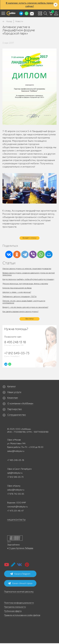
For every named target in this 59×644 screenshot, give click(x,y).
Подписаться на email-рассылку (19, 592)
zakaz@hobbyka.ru (16, 451)
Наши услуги (14, 392)
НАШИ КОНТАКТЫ (16, 520)
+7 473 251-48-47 (15, 511)
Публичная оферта (13, 611)
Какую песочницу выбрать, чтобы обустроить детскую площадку (28, 279)
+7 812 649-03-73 (15, 477)
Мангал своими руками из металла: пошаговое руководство (27, 269)
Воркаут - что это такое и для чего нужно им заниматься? (25, 307)
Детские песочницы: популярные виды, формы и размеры (25, 284)
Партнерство (15, 409)
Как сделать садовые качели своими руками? (20, 311)
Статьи (9, 263)
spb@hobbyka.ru (15, 473)
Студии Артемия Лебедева (21, 548)
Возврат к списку (29, 238)
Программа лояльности (15, 607)
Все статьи (30, 319)
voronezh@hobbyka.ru (17, 507)
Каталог (12, 386)
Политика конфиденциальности (19, 603)
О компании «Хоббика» (20, 404)
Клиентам (13, 398)
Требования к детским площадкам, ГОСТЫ (20, 296)
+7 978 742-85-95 (16, 494)
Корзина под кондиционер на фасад (17, 288)
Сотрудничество (17, 415)
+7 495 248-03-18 (16, 460)
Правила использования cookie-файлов (22, 615)
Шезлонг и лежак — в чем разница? (17, 292)
